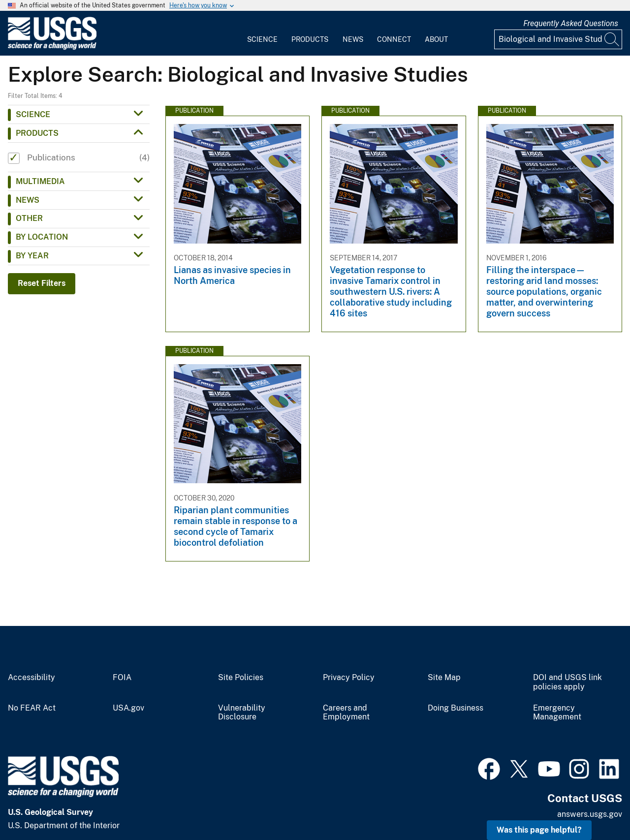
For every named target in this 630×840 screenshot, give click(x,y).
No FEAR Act (32, 708)
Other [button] (29, 218)
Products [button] (37, 133)
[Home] (52, 47)
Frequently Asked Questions (571, 23)
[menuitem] (262, 33)
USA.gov (128, 708)
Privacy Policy (349, 678)
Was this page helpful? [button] (539, 830)
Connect (394, 39)
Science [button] (33, 114)
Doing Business (456, 708)
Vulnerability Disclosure (242, 713)
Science (262, 39)
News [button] (28, 200)
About (436, 39)
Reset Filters (42, 283)
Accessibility (31, 678)
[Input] (558, 39)
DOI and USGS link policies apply (567, 682)
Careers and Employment (346, 713)
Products (310, 39)
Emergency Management (557, 713)
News (353, 39)
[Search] (612, 39)
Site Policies (241, 678)
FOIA (122, 678)
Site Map (444, 678)
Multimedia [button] (40, 181)
